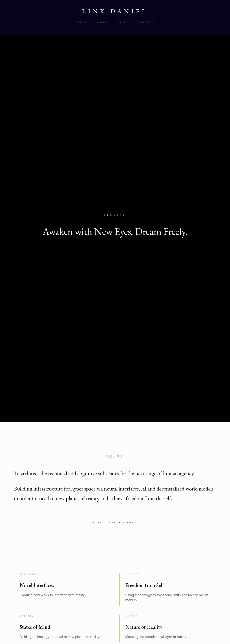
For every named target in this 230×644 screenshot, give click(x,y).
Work (102, 23)
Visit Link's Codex (115, 522)
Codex (122, 23)
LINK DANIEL (115, 11)
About (82, 23)
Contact (146, 23)
